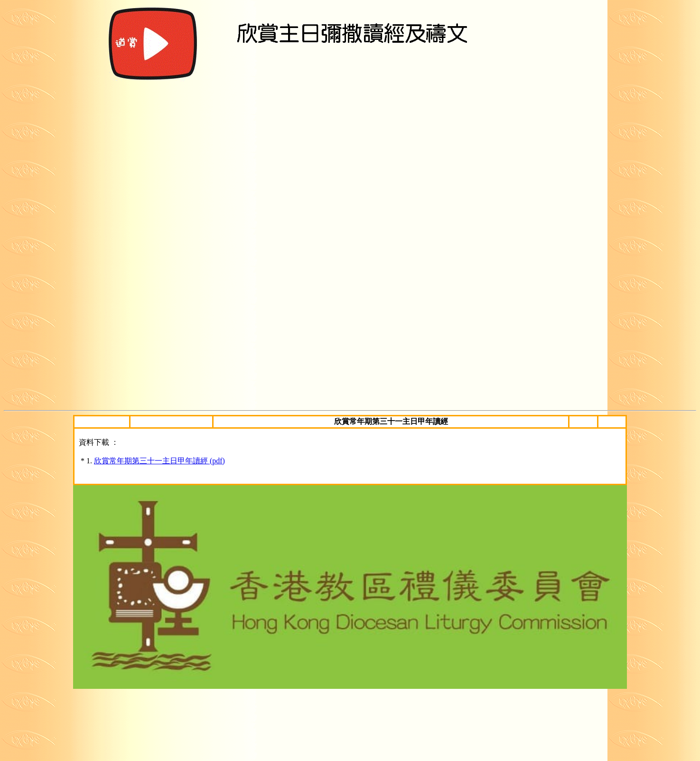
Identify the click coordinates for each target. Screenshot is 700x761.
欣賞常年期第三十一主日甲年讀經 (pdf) (159, 461)
